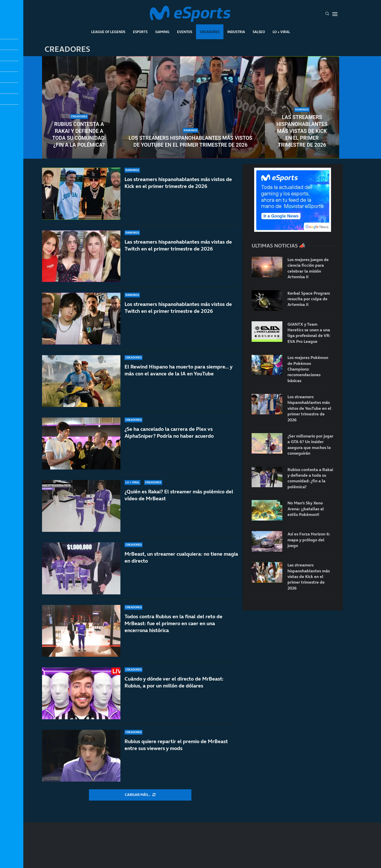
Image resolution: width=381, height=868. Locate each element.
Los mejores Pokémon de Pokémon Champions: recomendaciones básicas (308, 369)
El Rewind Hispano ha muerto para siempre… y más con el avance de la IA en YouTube (178, 370)
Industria (236, 32)
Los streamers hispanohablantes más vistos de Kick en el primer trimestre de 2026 (178, 183)
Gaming (162, 32)
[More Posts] (140, 795)
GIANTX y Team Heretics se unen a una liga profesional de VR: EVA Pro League (309, 333)
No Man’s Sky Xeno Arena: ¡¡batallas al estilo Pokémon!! (306, 509)
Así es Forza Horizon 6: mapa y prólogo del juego (309, 540)
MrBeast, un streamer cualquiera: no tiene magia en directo (181, 557)
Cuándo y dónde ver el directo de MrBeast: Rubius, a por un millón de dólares (174, 682)
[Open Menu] (335, 14)
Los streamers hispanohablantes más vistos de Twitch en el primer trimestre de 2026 (178, 308)
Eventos (185, 32)
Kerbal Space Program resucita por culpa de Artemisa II (309, 299)
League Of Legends (108, 32)
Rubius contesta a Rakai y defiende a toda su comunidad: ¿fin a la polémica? (79, 134)
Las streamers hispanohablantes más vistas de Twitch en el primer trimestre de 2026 (178, 245)
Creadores (210, 32)
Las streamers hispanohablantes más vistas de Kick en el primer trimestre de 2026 (302, 131)
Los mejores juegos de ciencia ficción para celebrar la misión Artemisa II (308, 268)
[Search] (327, 14)
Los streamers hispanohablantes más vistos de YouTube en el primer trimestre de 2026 (190, 141)
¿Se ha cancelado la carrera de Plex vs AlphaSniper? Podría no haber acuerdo (169, 432)
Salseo (259, 32)
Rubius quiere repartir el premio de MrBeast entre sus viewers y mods (176, 745)
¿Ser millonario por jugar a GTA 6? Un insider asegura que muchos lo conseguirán (310, 445)
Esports (140, 32)
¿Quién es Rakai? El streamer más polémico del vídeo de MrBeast (179, 495)
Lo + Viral (281, 32)
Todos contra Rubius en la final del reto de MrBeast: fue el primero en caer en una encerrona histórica (173, 623)
